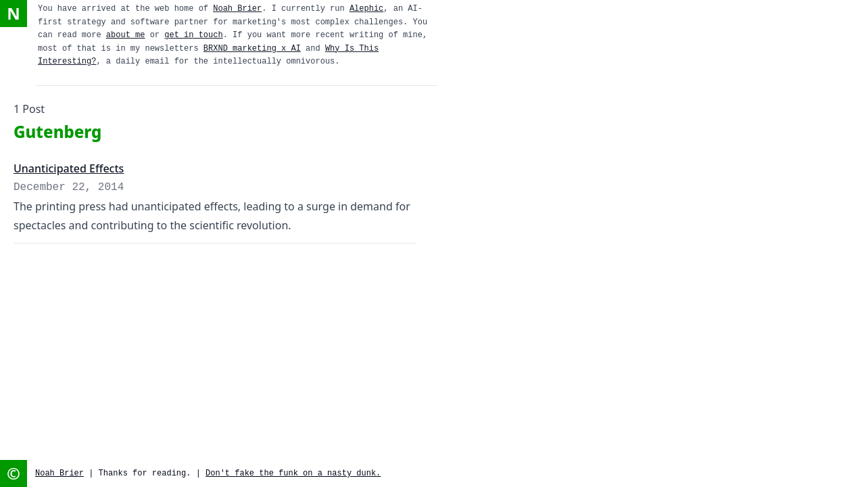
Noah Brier (237, 9)
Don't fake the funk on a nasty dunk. (293, 473)
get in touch (193, 35)
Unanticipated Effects (69, 168)
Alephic (366, 9)
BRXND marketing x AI (252, 49)
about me (126, 35)
